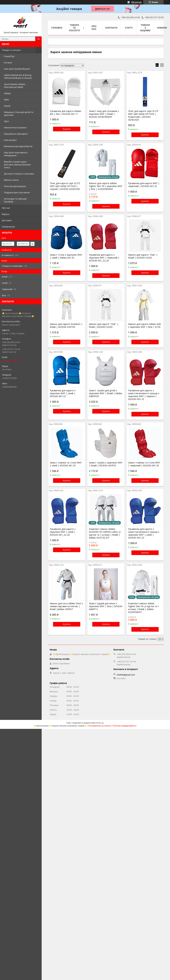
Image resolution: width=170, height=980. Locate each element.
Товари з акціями (145, 28)
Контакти (111, 28)
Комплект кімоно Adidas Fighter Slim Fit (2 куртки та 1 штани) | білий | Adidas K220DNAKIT (144, 608)
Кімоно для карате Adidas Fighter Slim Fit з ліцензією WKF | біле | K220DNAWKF (106, 186)
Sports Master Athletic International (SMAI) (15, 86)
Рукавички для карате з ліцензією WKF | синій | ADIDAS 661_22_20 (63, 532)
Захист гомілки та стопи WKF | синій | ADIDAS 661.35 (66, 464)
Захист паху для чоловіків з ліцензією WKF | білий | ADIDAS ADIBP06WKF (104, 114)
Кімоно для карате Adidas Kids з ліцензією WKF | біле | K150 (145, 326)
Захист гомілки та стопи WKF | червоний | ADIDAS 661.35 (144, 464)
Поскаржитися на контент (100, 726)
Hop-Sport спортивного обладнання (16, 154)
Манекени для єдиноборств (18, 146)
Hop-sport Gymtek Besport (17, 69)
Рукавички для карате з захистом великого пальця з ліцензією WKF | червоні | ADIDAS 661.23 (144, 395)
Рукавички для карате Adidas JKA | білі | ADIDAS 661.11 (66, 113)
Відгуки (6, 214)
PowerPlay (9, 56)
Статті (129, 28)
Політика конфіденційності (124, 726)
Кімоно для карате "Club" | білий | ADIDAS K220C (143, 256)
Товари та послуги (11, 50)
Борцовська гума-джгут (16, 134)
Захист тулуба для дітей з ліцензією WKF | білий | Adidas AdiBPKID (106, 393)
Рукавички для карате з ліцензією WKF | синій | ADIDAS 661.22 (63, 393)
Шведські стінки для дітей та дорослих (19, 114)
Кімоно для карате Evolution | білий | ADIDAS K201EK (66, 326)
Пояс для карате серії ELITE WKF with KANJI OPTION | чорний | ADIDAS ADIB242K (65, 186)
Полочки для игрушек (15, 186)
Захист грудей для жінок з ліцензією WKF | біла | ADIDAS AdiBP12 (106, 606)
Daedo (7, 106)
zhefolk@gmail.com (11, 361)
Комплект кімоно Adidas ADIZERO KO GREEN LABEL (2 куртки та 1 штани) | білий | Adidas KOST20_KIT (105, 533)
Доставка (7, 220)
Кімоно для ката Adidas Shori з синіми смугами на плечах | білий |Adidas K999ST (66, 606)
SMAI (6, 100)
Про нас (6, 208)
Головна (57, 28)
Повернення (8, 227)
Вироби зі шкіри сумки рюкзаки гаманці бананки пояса (17, 165)
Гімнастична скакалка (15, 127)
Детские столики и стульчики (19, 174)
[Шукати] (38, 39)
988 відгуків (136, 2)
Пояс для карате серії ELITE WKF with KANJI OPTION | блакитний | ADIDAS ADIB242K (143, 115)
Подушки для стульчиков (17, 192)
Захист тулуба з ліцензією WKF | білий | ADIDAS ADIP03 (106, 464)
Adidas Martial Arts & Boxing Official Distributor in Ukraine (18, 76)
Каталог (8, 63)
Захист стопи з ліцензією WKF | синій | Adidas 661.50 (66, 256)
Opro (6, 121)
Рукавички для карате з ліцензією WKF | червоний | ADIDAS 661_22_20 (104, 258)
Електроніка (10, 140)
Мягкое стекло (11, 180)
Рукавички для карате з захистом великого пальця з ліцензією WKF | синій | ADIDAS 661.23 (144, 533)
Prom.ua (100, 723)
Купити (67, 129)
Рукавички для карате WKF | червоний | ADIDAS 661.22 (144, 185)
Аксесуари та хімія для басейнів (15, 200)
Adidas (7, 93)
